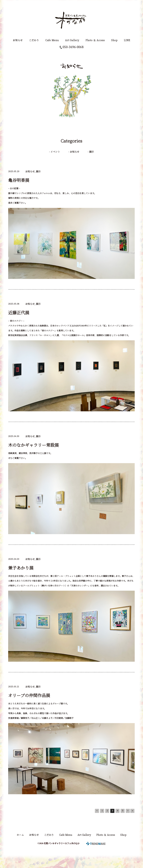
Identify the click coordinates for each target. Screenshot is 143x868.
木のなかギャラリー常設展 (33, 445)
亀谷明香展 (19, 180)
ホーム (20, 835)
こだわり (34, 40)
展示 (91, 152)
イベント (55, 152)
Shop (114, 40)
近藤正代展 (19, 312)
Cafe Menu (52, 40)
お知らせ (18, 40)
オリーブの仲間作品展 (29, 695)
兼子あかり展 (21, 568)
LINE (127, 40)
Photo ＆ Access (95, 40)
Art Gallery (72, 40)
